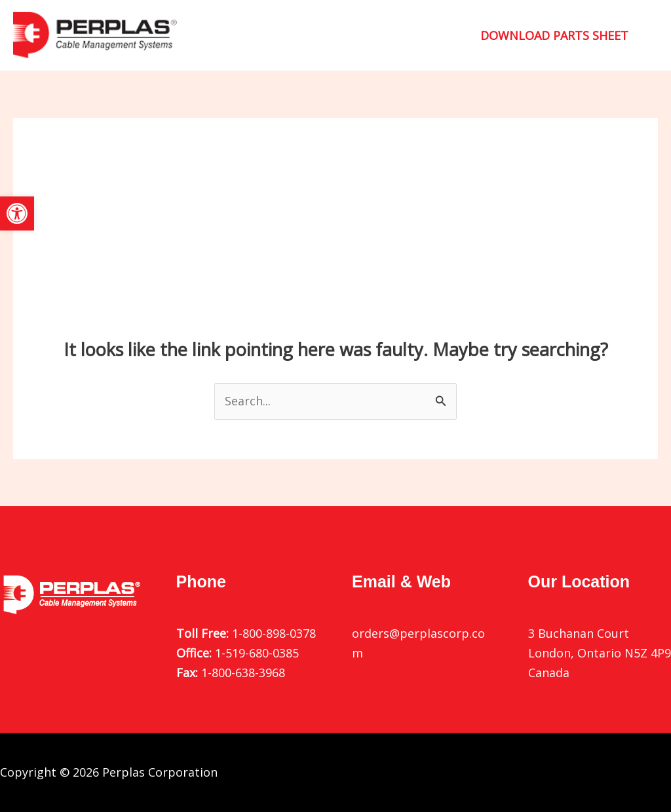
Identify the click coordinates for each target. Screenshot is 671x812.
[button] (17, 213)
